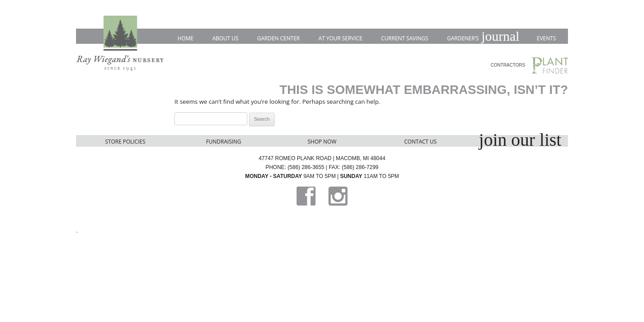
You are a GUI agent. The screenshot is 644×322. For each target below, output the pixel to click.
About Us (225, 38)
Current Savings (405, 38)
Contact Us (421, 142)
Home (186, 38)
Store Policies (125, 142)
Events (546, 38)
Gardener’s (482, 37)
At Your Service (340, 38)
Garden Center (278, 38)
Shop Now (322, 142)
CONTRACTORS (508, 65)
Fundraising (224, 142)
